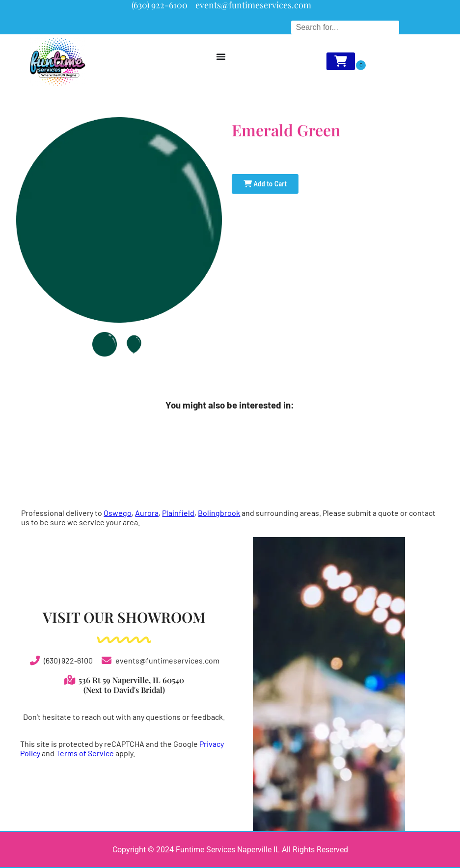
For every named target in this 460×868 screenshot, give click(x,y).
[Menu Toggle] (221, 56)
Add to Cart (265, 184)
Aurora (147, 513)
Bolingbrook (219, 513)
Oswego (118, 513)
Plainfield (178, 513)
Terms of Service (85, 753)
